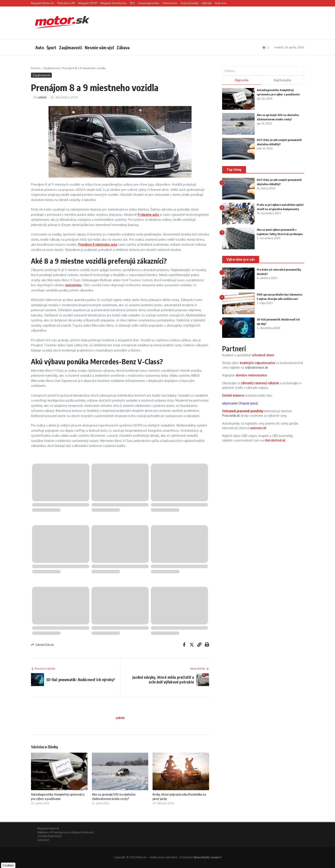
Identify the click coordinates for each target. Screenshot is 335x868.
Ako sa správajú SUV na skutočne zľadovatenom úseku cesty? (114, 796)
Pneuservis (170, 3)
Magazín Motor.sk (42, 3)
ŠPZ (132, 3)
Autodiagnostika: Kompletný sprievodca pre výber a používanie (58, 796)
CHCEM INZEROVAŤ (50, 836)
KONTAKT (43, 840)
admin (42, 97)
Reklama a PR (66, 3)
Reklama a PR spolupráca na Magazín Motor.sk (65, 832)
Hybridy (207, 3)
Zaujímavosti (71, 47)
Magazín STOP (88, 3)
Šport (51, 47)
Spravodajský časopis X (207, 857)
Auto (40, 47)
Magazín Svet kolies (113, 3)
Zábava (123, 47)
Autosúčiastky (189, 3)
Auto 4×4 (220, 3)
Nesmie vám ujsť (99, 47)
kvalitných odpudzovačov (258, 363)
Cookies (8, 865)
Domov (36, 68)
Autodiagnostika (149, 3)
